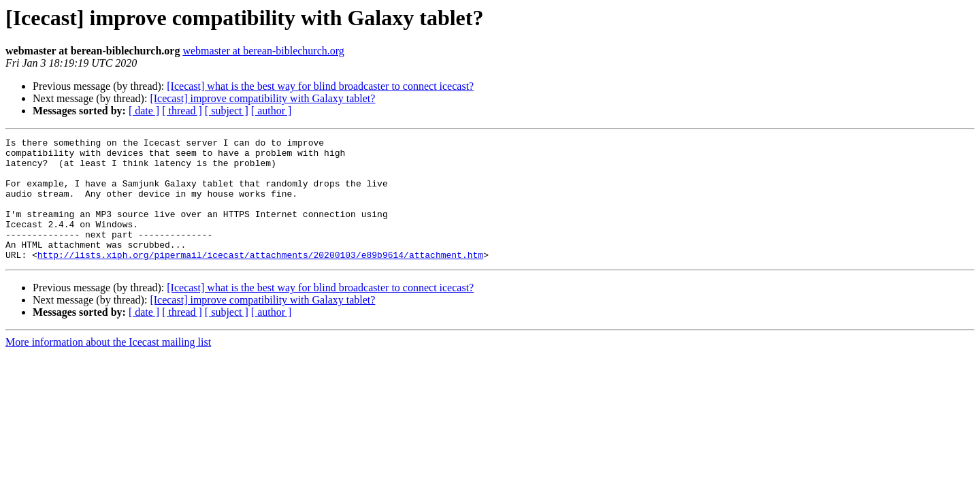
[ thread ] (182, 111)
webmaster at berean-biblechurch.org (263, 51)
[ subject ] (227, 111)
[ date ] (144, 111)
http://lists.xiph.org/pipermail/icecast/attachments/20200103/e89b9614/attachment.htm (260, 279)
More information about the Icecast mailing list (108, 366)
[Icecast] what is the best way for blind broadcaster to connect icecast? (320, 86)
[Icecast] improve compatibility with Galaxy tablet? (262, 98)
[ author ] (272, 111)
